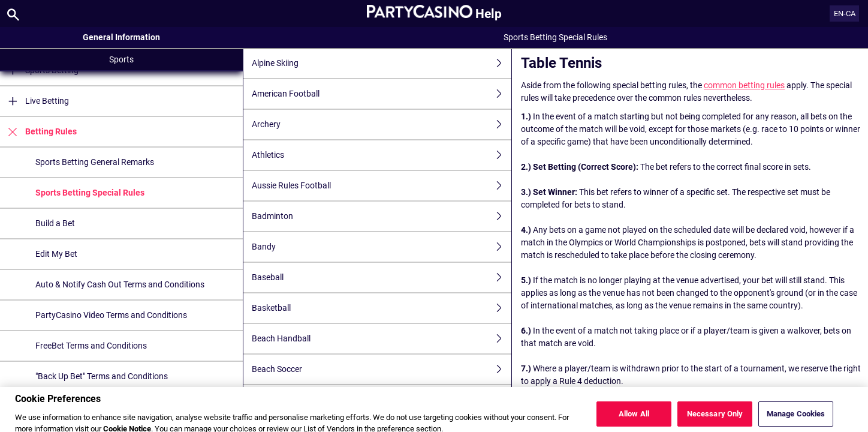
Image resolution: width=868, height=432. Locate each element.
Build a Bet (55, 223)
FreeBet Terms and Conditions (91, 346)
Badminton (382, 216)
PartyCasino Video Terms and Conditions (111, 315)
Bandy (382, 247)
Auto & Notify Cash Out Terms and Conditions (120, 284)
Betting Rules (38, 132)
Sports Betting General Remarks (95, 162)
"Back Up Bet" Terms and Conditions (102, 376)
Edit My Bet (56, 254)
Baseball (382, 277)
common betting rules (744, 85)
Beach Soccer (382, 369)
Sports (121, 59)
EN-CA (845, 13)
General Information (121, 37)
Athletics (382, 155)
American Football (382, 94)
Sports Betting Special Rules (90, 193)
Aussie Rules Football (382, 186)
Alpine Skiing (382, 63)
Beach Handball (382, 339)
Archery (382, 124)
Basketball (382, 308)
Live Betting (34, 101)
